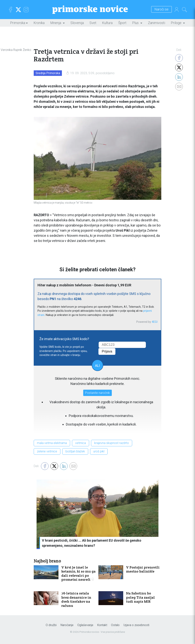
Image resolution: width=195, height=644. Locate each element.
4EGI (155, 322)
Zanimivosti (157, 23)
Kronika (39, 23)
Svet (93, 23)
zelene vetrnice (47, 451)
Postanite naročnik (97, 393)
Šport (122, 23)
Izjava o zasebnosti (136, 625)
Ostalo (115, 625)
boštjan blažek (75, 451)
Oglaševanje (85, 625)
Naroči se (161, 9)
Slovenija (77, 23)
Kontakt (102, 625)
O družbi (51, 625)
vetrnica (81, 443)
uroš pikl (99, 451)
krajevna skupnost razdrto (112, 443)
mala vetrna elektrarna (52, 443)
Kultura (107, 23)
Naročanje (67, 625)
